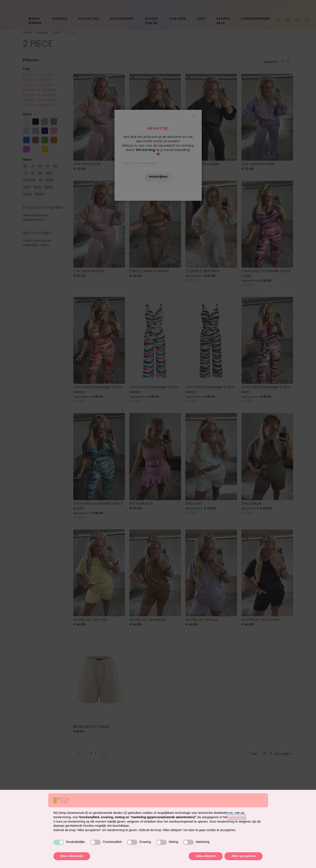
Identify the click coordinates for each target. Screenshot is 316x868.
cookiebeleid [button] (236, 817)
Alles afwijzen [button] (206, 856)
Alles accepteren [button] (243, 856)
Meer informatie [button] (72, 856)
